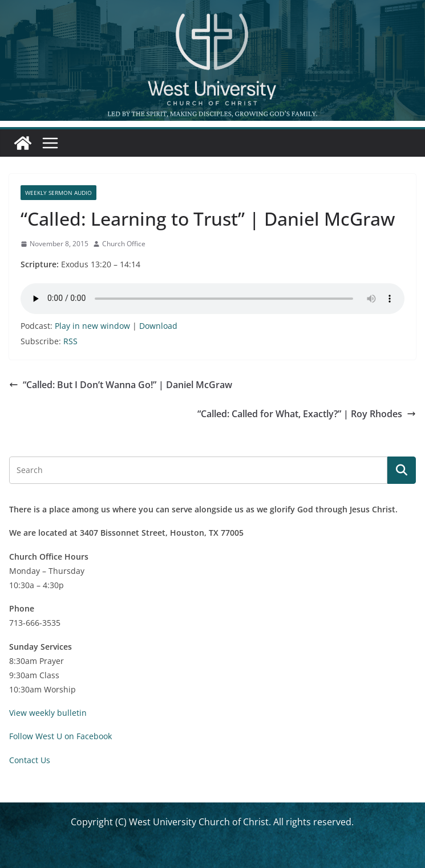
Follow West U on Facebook (60, 736)
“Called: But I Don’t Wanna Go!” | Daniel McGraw (121, 385)
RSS (70, 341)
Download (158, 326)
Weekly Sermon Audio (58, 193)
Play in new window (92, 326)
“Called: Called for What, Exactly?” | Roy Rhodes (307, 414)
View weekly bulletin (48, 713)
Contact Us (30, 760)
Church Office (124, 244)
